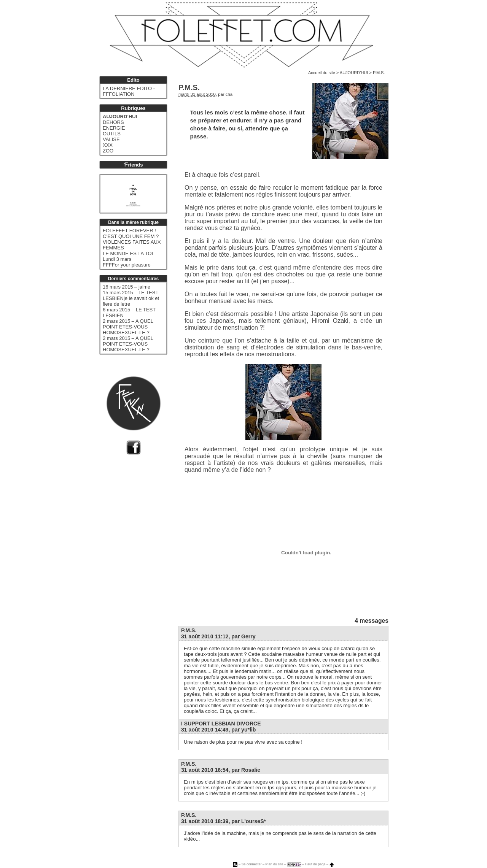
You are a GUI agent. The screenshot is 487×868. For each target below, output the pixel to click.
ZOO (108, 151)
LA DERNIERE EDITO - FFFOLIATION (129, 91)
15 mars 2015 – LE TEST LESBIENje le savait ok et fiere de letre (131, 298)
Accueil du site (322, 73)
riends (133, 165)
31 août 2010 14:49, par (218, 730)
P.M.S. (189, 630)
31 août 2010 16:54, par (221, 770)
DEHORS (113, 122)
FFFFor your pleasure (127, 265)
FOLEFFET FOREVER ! (129, 231)
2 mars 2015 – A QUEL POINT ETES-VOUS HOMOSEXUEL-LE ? (128, 327)
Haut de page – (320, 864)
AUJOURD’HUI (354, 73)
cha (229, 94)
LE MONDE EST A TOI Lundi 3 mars (128, 256)
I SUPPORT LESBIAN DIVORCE (221, 724)
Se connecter (251, 864)
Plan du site (274, 864)
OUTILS (112, 134)
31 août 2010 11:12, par (218, 636)
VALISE (111, 139)
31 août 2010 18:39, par (224, 821)
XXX (108, 145)
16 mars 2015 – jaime (127, 287)
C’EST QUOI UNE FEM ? (131, 236)
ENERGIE (114, 128)
